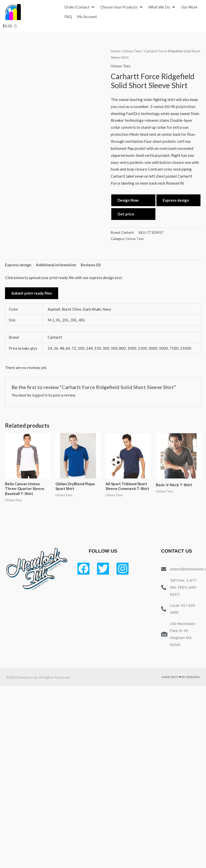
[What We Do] (162, 7)
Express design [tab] (18, 265)
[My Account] (87, 17)
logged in (40, 395)
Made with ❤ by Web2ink (181, 677)
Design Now (128, 200)
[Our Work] (189, 7)
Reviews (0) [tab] (91, 265)
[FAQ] (68, 17)
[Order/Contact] (80, 7)
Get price (126, 214)
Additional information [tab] (56, 265)
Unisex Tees (132, 51)
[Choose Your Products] (122, 7)
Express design (176, 200)
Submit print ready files (32, 293)
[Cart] (10, 26)
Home (115, 51)
